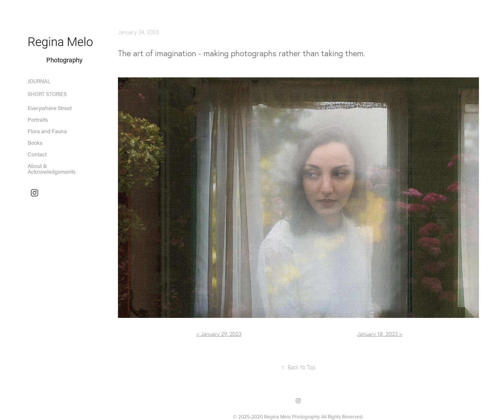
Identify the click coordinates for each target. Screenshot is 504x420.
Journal (39, 81)
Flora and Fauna (47, 131)
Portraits (38, 119)
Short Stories (47, 94)
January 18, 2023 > (380, 334)
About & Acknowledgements (52, 169)
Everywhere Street (50, 108)
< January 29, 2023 (219, 334)
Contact (37, 154)
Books (35, 143)
